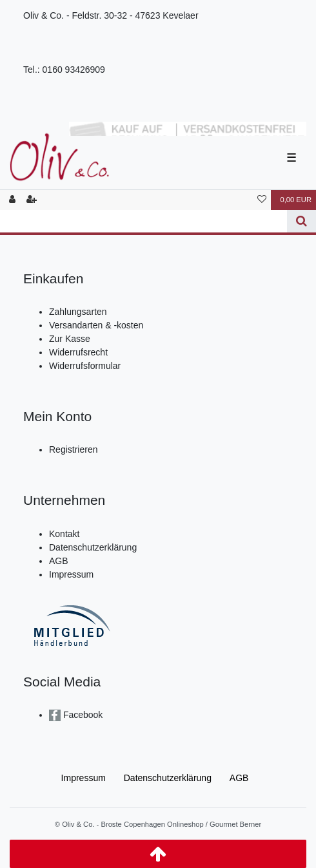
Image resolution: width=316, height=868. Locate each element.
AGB (59, 561)
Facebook (82, 715)
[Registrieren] (32, 200)
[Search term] (143, 221)
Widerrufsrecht (78, 352)
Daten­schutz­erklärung (168, 778)
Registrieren (73, 449)
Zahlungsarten (78, 312)
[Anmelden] (12, 200)
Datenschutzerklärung (93, 547)
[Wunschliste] (262, 200)
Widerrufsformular (85, 366)
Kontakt (64, 534)
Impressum (71, 574)
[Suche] (301, 221)
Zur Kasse (70, 339)
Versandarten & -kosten (96, 325)
